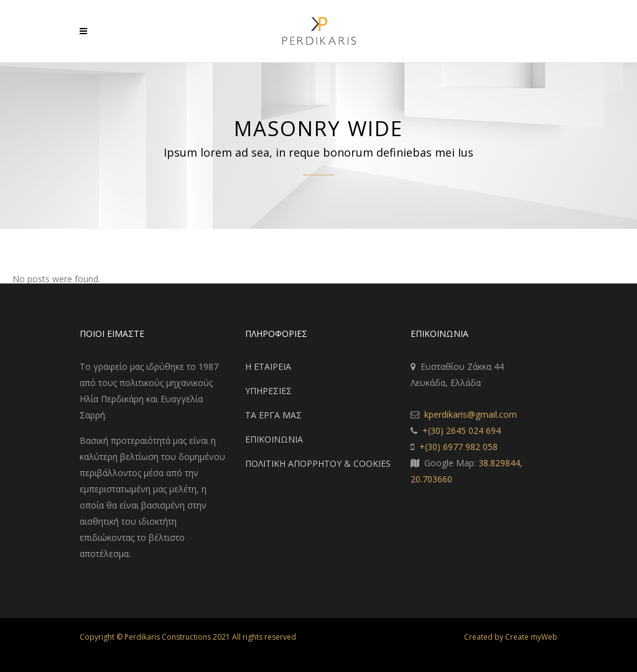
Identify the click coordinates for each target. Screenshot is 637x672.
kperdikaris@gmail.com (471, 414)
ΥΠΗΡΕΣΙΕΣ (268, 391)
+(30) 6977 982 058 (458, 447)
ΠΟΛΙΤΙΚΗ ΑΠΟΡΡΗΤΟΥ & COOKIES (318, 463)
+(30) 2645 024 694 (462, 430)
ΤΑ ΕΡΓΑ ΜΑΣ (273, 415)
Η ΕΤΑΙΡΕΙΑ (268, 366)
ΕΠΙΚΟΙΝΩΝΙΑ (274, 439)
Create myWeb (531, 637)
